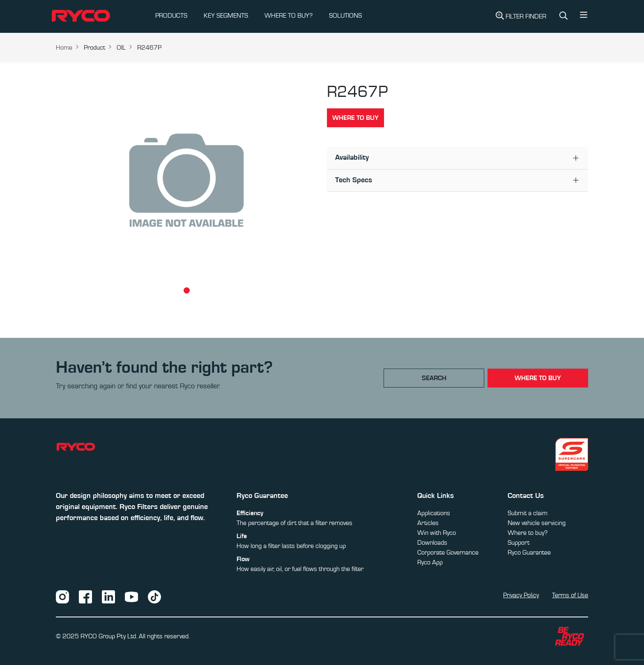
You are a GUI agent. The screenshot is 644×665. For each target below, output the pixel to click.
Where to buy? (528, 533)
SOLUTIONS (345, 16)
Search (434, 378)
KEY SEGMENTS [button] (226, 16)
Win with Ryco (437, 533)
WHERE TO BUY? (289, 16)
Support (519, 543)
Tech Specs (354, 180)
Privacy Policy (521, 595)
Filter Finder (521, 16)
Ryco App (430, 562)
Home (64, 48)
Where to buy (355, 118)
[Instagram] (62, 596)
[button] (584, 17)
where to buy (538, 378)
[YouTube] (131, 596)
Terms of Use (570, 595)
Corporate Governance (448, 553)
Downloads (432, 543)
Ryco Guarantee (529, 553)
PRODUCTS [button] (171, 16)
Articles (428, 523)
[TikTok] (154, 596)
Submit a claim (528, 513)
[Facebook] (85, 596)
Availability (352, 158)
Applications (434, 513)
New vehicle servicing (537, 523)
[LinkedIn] (108, 596)
